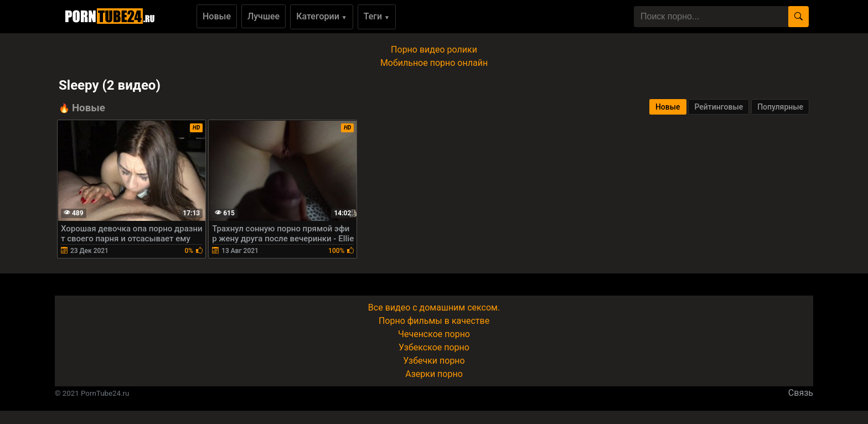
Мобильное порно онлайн (434, 63)
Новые (217, 16)
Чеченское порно (434, 334)
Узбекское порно (434, 347)
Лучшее (263, 16)
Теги (377, 16)
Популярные (780, 107)
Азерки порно (434, 374)
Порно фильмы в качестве (434, 321)
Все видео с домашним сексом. (434, 307)
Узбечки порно (434, 361)
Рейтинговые (719, 107)
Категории (322, 16)
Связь (801, 393)
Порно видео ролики (434, 50)
